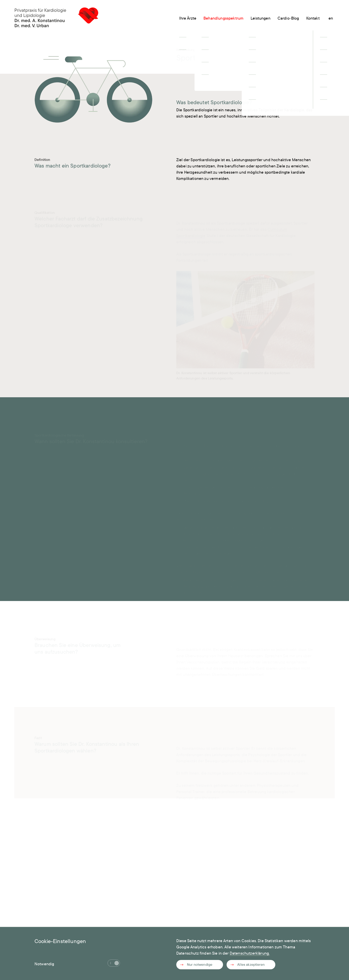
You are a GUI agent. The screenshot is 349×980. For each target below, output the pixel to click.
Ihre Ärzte (188, 18)
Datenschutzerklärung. (250, 953)
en (331, 18)
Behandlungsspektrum (223, 18)
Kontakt (313, 18)
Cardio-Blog (288, 18)
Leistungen (261, 18)
